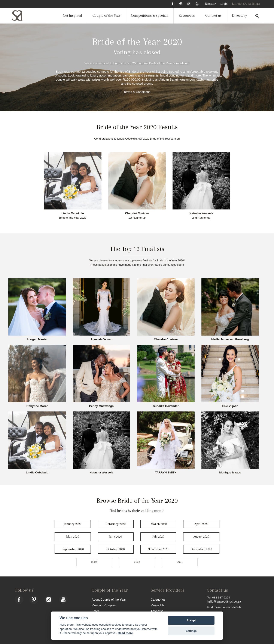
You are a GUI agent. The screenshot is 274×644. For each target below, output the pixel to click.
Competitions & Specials (150, 15)
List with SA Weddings (246, 4)
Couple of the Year (106, 15)
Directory (239, 15)
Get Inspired (72, 15)
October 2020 (115, 549)
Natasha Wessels (201, 213)
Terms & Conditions (137, 92)
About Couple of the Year (109, 599)
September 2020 (73, 549)
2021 (180, 562)
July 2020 (158, 536)
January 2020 (73, 524)
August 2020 (201, 536)
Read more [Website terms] (125, 633)
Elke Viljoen (230, 406)
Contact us (213, 15)
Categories (158, 599)
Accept (191, 620)
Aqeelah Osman (101, 339)
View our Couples (104, 605)
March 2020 (159, 524)
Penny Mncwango (101, 406)
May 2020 (73, 536)
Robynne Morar (37, 406)
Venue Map (159, 605)
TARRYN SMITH (166, 473)
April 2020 (201, 524)
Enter (95, 611)
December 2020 (201, 549)
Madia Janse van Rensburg (230, 339)
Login (224, 4)
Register (210, 4)
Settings (191, 631)
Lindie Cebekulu (73, 213)
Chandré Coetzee (137, 213)
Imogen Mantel (37, 339)
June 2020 (115, 536)
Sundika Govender (166, 406)
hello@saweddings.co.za (224, 601)
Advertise (157, 611)
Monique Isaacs (230, 473)
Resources (187, 15)
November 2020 (158, 549)
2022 (137, 562)
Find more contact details (224, 607)
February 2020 (116, 524)
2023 (94, 562)
